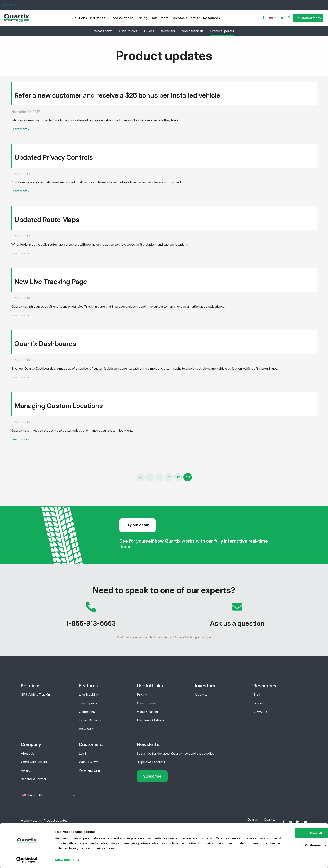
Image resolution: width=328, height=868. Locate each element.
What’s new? (103, 31)
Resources (211, 18)
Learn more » (20, 129)
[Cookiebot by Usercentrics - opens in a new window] (27, 860)
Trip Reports (88, 703)
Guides (149, 31)
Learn (37, 820)
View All (85, 729)
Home (25, 820)
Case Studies (128, 31)
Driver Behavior (90, 720)
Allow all (293, 833)
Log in (83, 753)
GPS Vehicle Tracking (36, 694)
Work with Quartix (34, 762)
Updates (201, 694)
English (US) (273, 18)
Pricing (142, 18)
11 (169, 477)
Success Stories (121, 18)
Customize (293, 845)
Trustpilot (9, 5)
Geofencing (87, 711)
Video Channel (147, 711)
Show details (65, 860)
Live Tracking (89, 694)
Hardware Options (151, 720)
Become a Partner (186, 18)
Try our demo (138, 525)
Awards (26, 770)
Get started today (308, 18)
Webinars (168, 31)
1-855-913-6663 (91, 616)
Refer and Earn (89, 770)
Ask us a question (237, 616)
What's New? (88, 762)
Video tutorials (193, 31)
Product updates (222, 31)
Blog (257, 694)
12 (178, 477)
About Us (28, 753)
